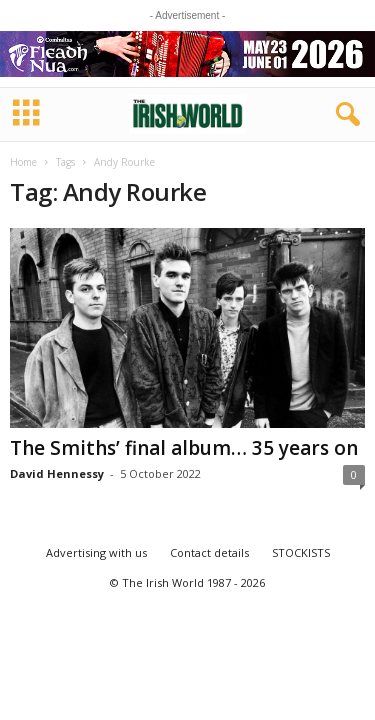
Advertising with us (96, 552)
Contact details (209, 552)
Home (23, 162)
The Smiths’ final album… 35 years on (184, 448)
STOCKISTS (301, 552)
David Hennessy (57, 473)
